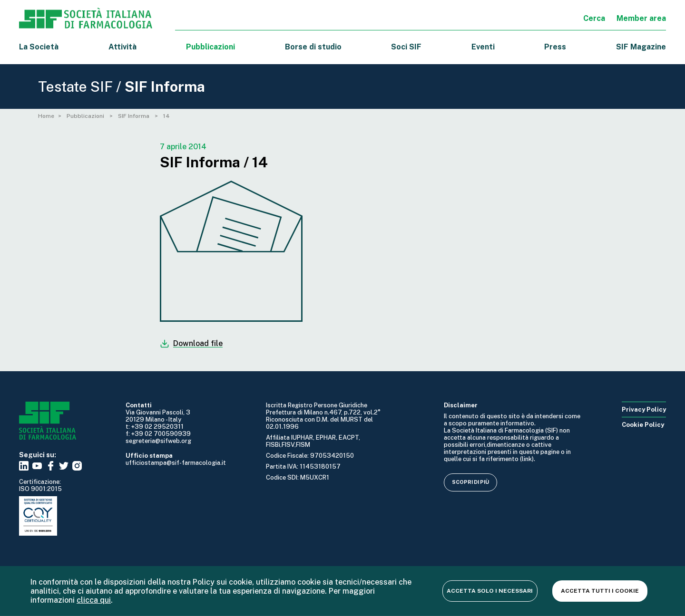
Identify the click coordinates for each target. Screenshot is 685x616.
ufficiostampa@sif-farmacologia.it (176, 463)
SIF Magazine (641, 47)
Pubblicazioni (86, 116)
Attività (122, 47)
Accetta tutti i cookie (599, 591)
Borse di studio (313, 47)
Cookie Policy (643, 425)
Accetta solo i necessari (489, 591)
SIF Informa (134, 116)
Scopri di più (470, 482)
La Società (39, 47)
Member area (641, 18)
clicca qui (94, 600)
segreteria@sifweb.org (158, 441)
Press (555, 47)
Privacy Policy (644, 409)
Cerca (594, 18)
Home (46, 116)
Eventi (483, 47)
